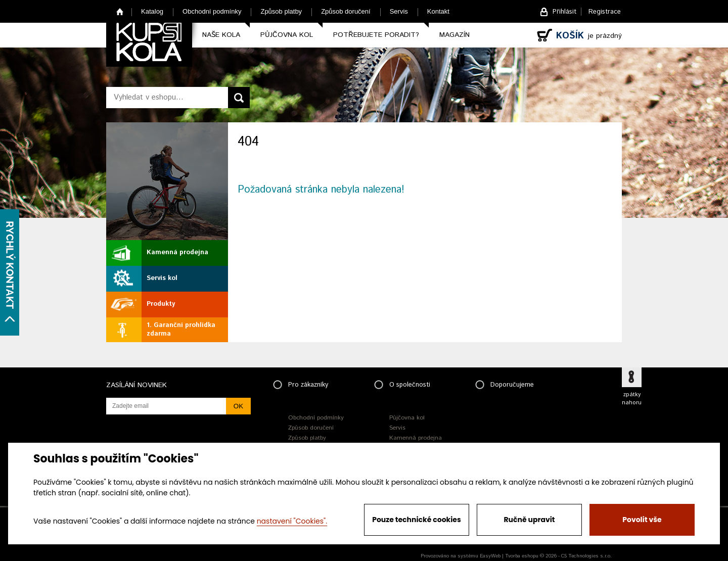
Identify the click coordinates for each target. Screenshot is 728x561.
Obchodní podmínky (212, 11)
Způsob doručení (346, 11)
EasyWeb (490, 556)
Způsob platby (281, 11)
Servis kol (162, 278)
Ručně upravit (529, 520)
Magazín (454, 35)
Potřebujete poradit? (376, 35)
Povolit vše (642, 520)
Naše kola (221, 35)
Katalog (152, 11)
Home (120, 11)
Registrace (605, 12)
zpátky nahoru (632, 399)
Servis (399, 11)
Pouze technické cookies (417, 520)
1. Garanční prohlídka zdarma (181, 330)
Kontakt (438, 11)
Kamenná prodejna (177, 252)
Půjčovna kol (287, 35)
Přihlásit (564, 12)
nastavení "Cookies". (292, 521)
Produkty (161, 304)
